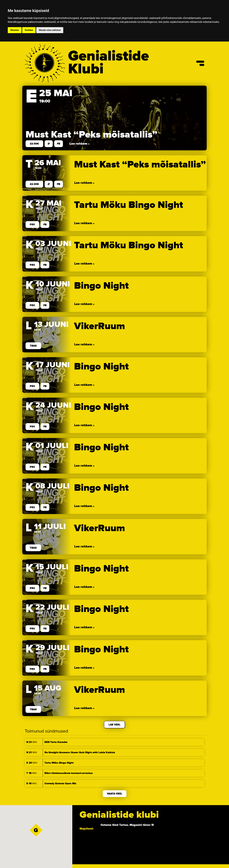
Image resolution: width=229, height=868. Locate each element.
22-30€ (34, 144)
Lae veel (114, 725)
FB (59, 144)
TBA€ (33, 346)
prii (32, 225)
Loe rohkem (79, 144)
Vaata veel (115, 794)
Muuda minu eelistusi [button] (50, 30)
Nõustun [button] (15, 30)
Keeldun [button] (29, 30)
